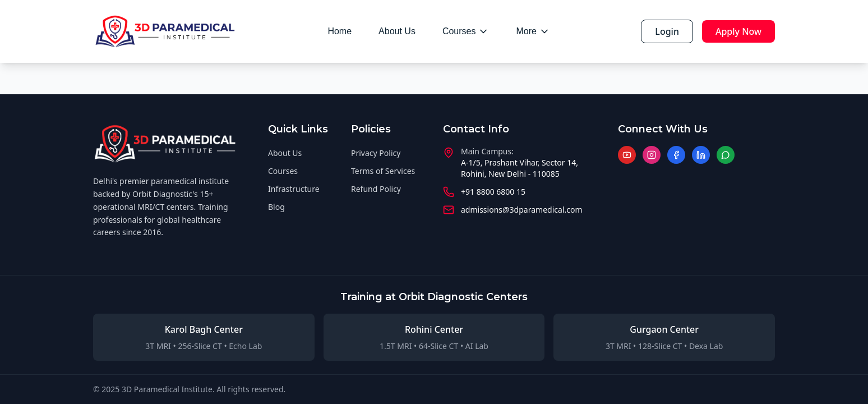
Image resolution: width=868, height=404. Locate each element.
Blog (276, 207)
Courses (466, 31)
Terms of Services (383, 171)
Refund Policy (376, 189)
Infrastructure (294, 189)
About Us (397, 31)
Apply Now (738, 31)
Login (667, 31)
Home (340, 31)
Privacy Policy (376, 153)
